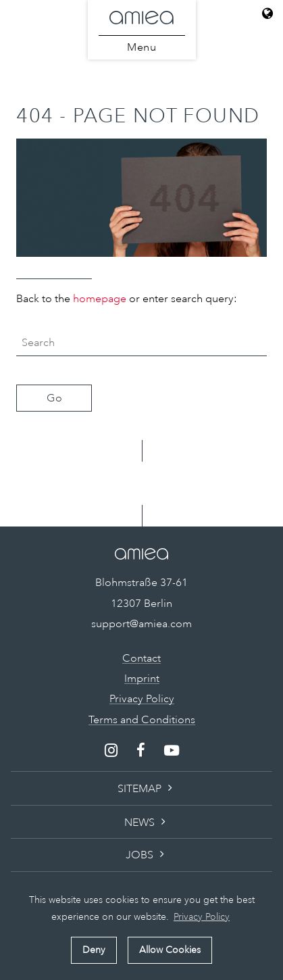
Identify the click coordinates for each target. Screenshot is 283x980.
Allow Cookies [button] (170, 950)
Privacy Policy (142, 699)
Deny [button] (94, 950)
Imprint (142, 679)
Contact (141, 658)
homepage (100, 299)
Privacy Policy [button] (202, 916)
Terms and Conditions (142, 720)
